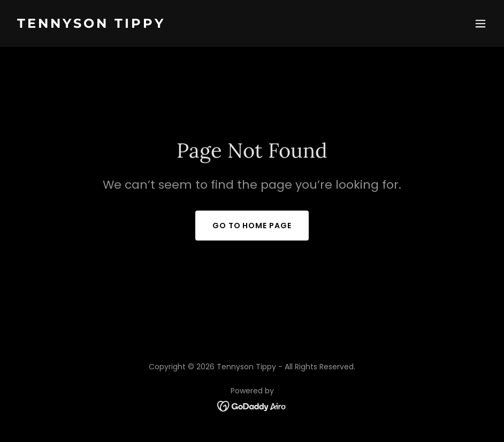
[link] (91, 25)
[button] (480, 24)
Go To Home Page (252, 226)
